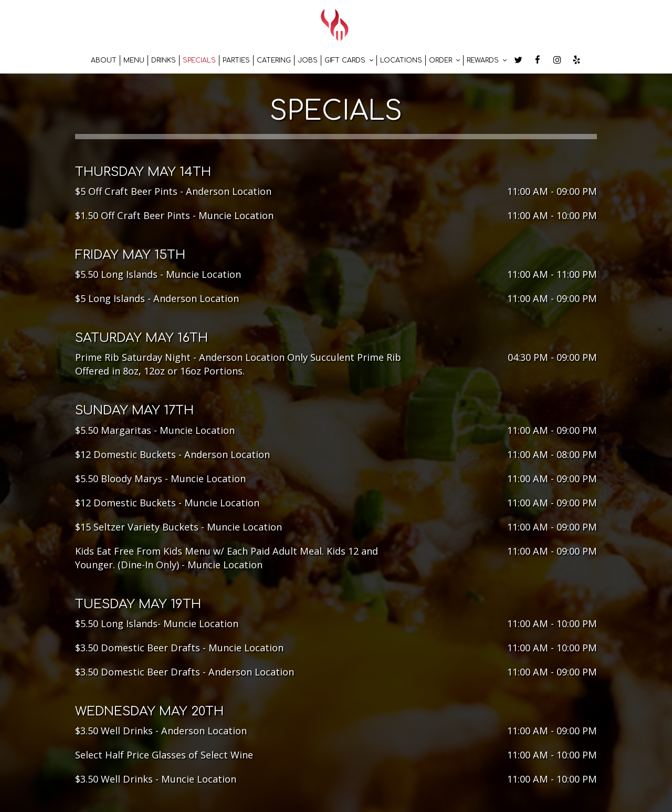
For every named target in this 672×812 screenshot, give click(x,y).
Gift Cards (349, 60)
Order (444, 60)
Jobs (308, 60)
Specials (199, 60)
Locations (401, 60)
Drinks (164, 60)
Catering (274, 60)
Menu (134, 60)
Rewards (487, 60)
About (104, 60)
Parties (236, 60)
